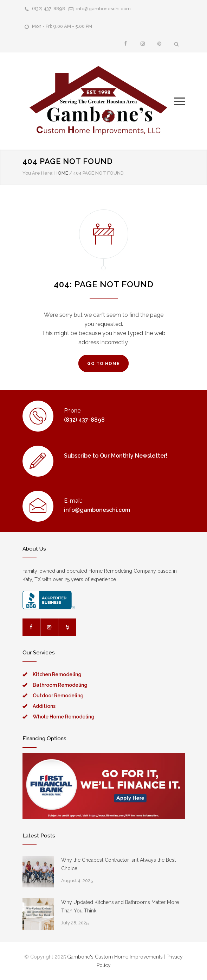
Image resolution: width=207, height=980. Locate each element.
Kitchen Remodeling (57, 674)
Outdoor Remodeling (58, 696)
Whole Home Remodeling (64, 717)
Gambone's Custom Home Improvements (115, 957)
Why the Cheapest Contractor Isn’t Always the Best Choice (118, 864)
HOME (61, 173)
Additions (44, 706)
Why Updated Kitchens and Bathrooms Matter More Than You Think (120, 906)
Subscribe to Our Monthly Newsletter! (116, 456)
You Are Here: (38, 173)
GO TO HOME (103, 364)
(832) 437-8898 (48, 9)
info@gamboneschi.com (103, 9)
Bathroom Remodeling (60, 685)
